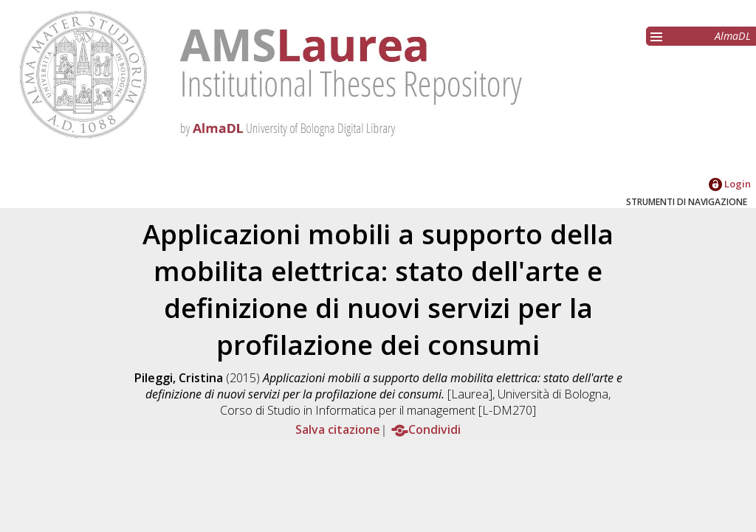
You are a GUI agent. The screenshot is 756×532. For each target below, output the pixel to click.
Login (730, 184)
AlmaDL (733, 36)
